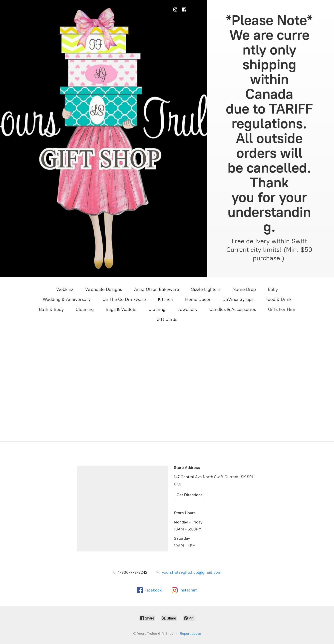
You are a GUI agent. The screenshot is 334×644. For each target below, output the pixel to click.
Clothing (157, 309)
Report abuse (190, 634)
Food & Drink (279, 299)
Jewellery (187, 309)
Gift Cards (167, 319)
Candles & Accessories (233, 309)
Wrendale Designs (104, 289)
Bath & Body (51, 309)
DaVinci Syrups (238, 299)
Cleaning (85, 309)
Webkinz (65, 289)
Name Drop (244, 289)
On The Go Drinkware (124, 299)
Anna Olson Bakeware (157, 289)
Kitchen (166, 299)
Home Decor (198, 299)
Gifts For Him (282, 309)
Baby (273, 289)
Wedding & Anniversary (67, 299)
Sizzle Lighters (206, 289)
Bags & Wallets (121, 309)
